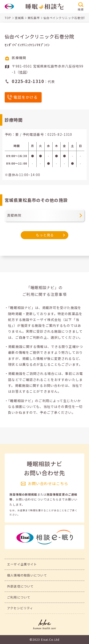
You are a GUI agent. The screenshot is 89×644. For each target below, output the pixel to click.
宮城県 (19, 18)
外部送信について (20, 586)
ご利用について (19, 597)
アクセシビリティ (20, 608)
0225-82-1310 (60, 134)
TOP (8, 18)
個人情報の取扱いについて (27, 575)
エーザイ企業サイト (22, 564)
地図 (23, 72)
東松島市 (34, 18)
